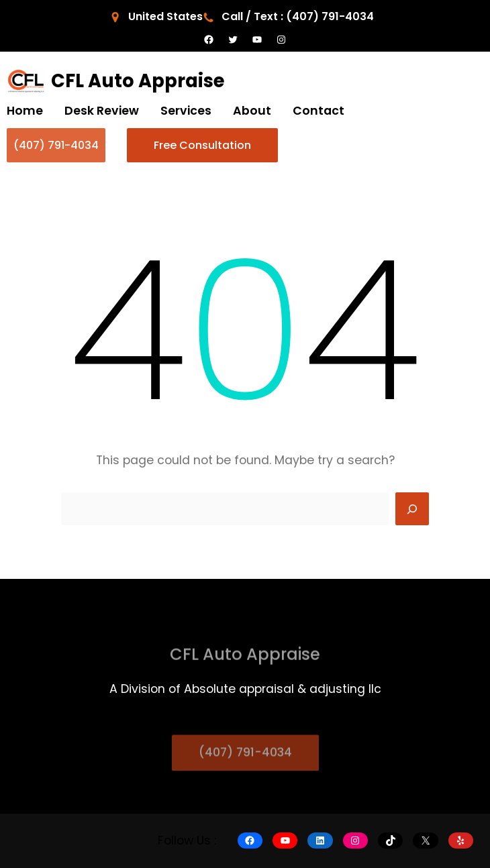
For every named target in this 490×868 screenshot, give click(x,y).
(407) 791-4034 (56, 145)
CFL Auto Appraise (138, 81)
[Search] (412, 509)
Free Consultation (202, 145)
